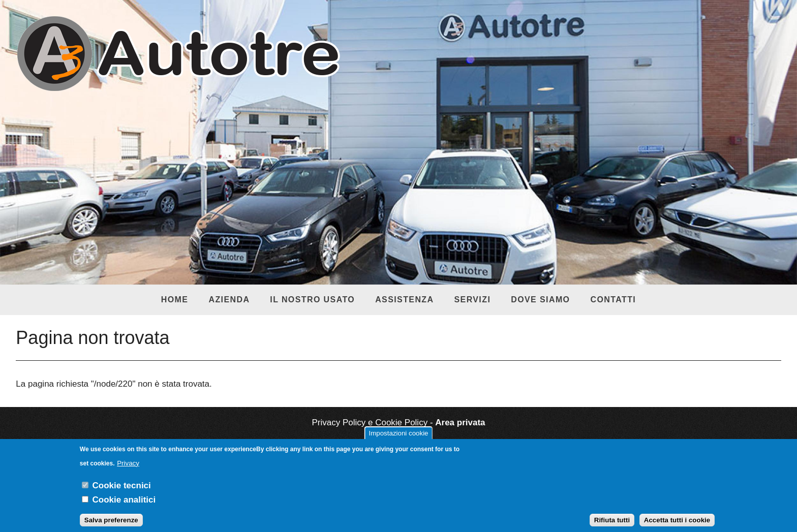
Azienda (229, 300)
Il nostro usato (312, 300)
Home (175, 300)
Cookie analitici (124, 506)
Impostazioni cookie (398, 440)
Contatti (613, 300)
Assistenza (404, 300)
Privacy (128, 470)
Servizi (472, 300)
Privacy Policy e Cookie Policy (370, 423)
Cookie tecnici (122, 492)
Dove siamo (540, 300)
